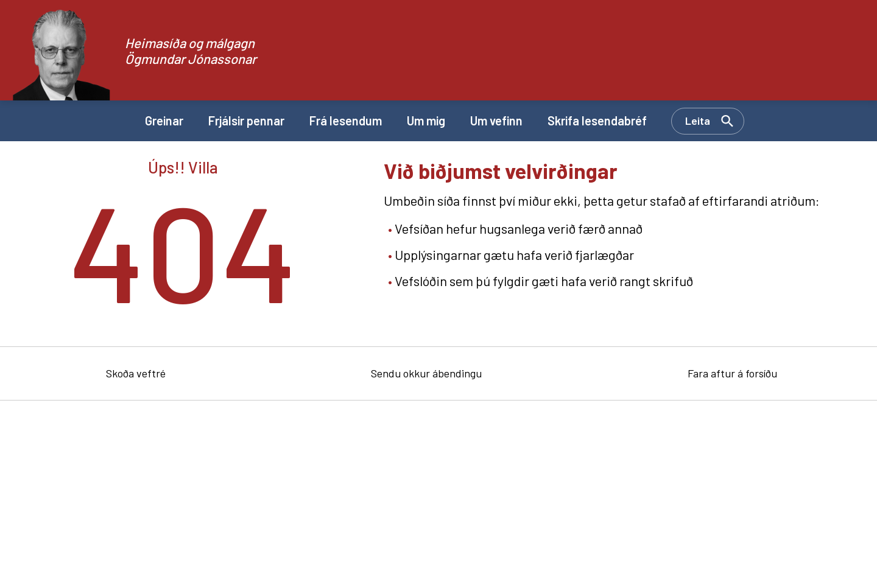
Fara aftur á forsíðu (732, 373)
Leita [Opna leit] (698, 121)
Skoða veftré (136, 373)
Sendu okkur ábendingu (426, 373)
